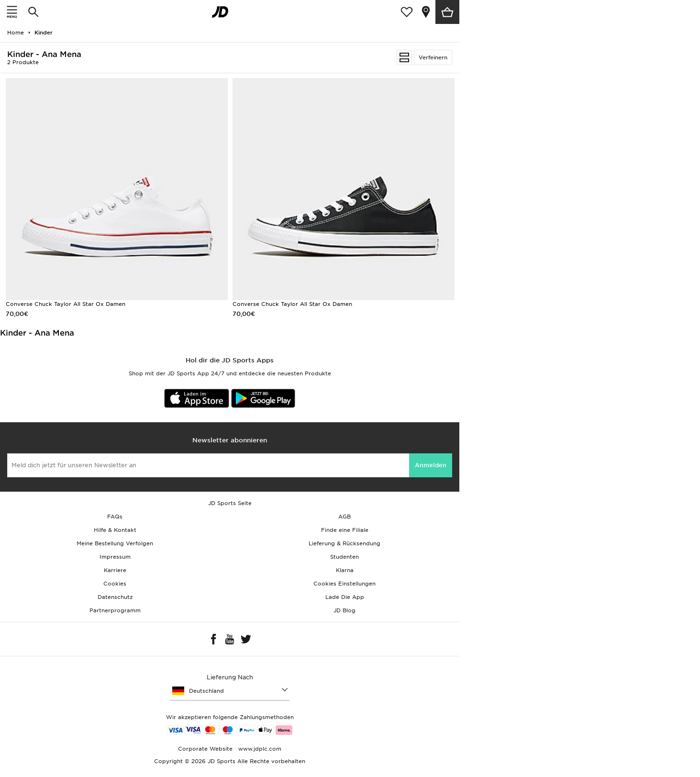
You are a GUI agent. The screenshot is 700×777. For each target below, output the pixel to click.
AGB (344, 517)
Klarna (345, 570)
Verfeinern (433, 57)
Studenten (344, 557)
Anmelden (431, 465)
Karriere (115, 570)
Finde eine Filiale (345, 530)
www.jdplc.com (259, 749)
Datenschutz (115, 597)
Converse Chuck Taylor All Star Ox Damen (66, 304)
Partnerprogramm (115, 610)
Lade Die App (345, 597)
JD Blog (344, 610)
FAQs (115, 517)
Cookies (115, 584)
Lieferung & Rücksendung (344, 543)
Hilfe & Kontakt (115, 530)
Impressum (115, 557)
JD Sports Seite (230, 503)
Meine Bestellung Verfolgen (115, 543)
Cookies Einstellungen (344, 584)
